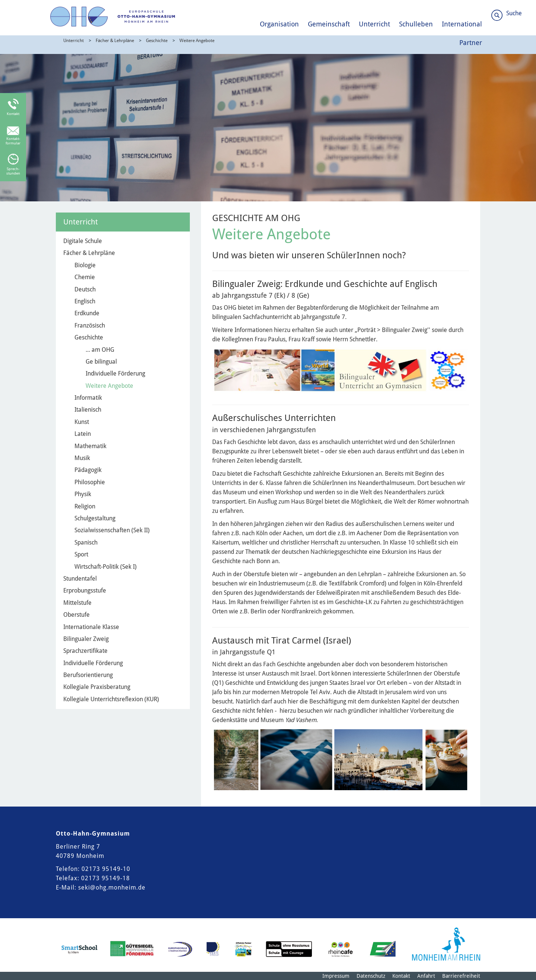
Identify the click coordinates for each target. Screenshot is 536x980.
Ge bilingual (101, 362)
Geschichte (157, 41)
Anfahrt (426, 976)
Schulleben (416, 24)
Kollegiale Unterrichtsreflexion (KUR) (111, 699)
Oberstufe (76, 615)
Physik (83, 494)
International (462, 24)
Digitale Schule (83, 241)
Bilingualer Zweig (86, 639)
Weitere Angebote (197, 41)
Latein (83, 434)
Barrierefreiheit (461, 976)
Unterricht (374, 24)
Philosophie (90, 482)
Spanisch (86, 542)
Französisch (90, 325)
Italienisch (88, 410)
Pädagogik (88, 470)
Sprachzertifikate (85, 651)
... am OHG (100, 350)
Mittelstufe (77, 603)
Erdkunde (87, 313)
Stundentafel (80, 579)
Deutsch (85, 289)
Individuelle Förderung (115, 374)
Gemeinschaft (329, 24)
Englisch (85, 301)
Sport (81, 554)
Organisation (279, 24)
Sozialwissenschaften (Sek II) (112, 530)
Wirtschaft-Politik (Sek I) (106, 567)
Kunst (82, 422)
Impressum (336, 976)
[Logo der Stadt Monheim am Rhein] (446, 944)
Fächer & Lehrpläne (115, 41)
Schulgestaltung (95, 518)
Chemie (85, 277)
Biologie (85, 265)
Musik (82, 458)
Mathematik (90, 446)
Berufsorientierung (88, 675)
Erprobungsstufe (85, 590)
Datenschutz (371, 976)
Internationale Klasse (91, 627)
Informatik (88, 398)
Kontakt (401, 976)
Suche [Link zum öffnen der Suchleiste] (514, 13)
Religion (85, 506)
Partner (471, 43)
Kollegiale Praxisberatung (97, 687)
